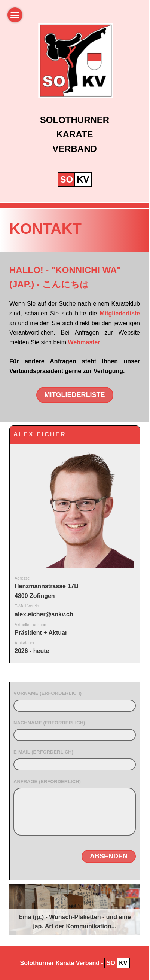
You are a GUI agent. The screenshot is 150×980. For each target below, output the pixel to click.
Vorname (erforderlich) (48, 693)
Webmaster (84, 342)
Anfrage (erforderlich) (47, 781)
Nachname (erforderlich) (49, 723)
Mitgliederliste (120, 313)
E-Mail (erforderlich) (43, 752)
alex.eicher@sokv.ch (44, 614)
